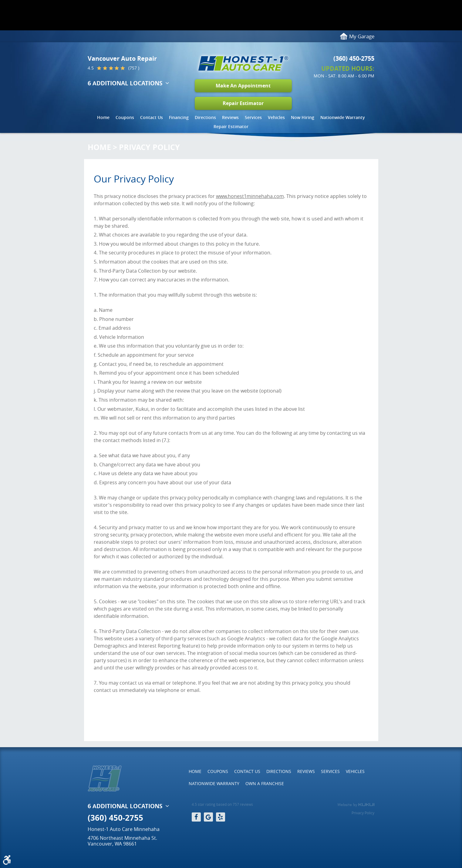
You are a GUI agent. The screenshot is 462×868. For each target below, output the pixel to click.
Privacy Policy (149, 147)
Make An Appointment (243, 86)
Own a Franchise (265, 783)
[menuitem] (103, 119)
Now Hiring (303, 117)
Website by (356, 805)
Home (103, 117)
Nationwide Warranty (343, 117)
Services (253, 117)
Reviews (230, 117)
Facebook (196, 817)
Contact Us (152, 117)
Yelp (221, 817)
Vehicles (276, 117)
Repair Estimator (243, 103)
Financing (179, 117)
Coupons (125, 117)
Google (208, 817)
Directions (205, 117)
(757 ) (134, 68)
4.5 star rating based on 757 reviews (222, 804)
